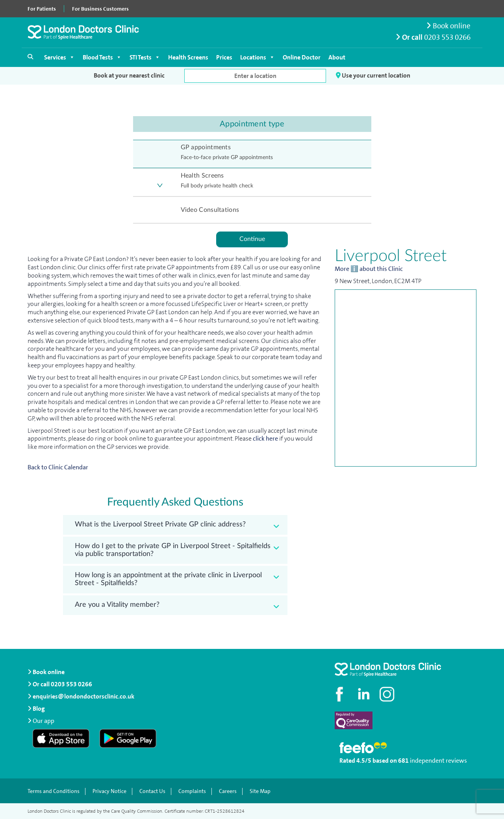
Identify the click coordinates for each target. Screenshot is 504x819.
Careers (228, 791)
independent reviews (438, 761)
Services (59, 57)
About (337, 57)
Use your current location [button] (373, 75)
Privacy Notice (109, 791)
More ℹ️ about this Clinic (369, 269)
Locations (258, 57)
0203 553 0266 (447, 37)
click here (265, 438)
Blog (36, 709)
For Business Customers (100, 9)
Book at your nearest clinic (129, 76)
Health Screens (188, 57)
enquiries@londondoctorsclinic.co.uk (81, 696)
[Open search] (30, 57)
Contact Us (152, 791)
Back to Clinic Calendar (58, 467)
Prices (224, 57)
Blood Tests (102, 57)
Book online (448, 26)
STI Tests (145, 57)
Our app (44, 721)
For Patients (42, 9)
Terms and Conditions (54, 791)
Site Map (260, 791)
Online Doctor (302, 57)
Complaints (192, 791)
